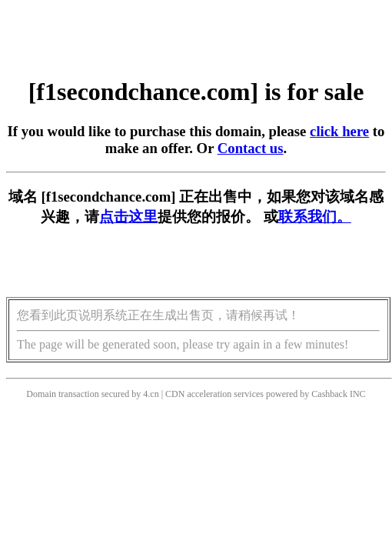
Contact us (251, 148)
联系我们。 (315, 217)
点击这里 (128, 217)
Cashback (329, 394)
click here (339, 131)
